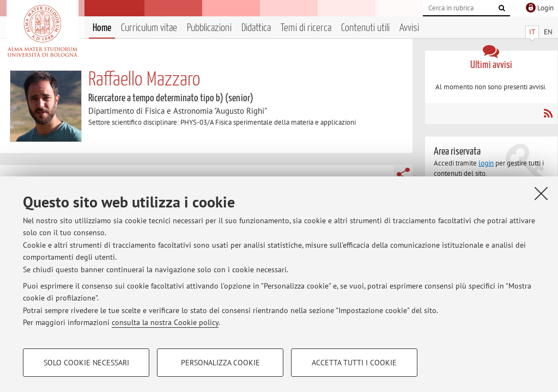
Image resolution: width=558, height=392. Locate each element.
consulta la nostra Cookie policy (165, 322)
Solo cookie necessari (86, 363)
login (486, 163)
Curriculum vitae (149, 28)
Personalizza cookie (220, 363)
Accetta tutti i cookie (354, 363)
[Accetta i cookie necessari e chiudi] (541, 193)
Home (102, 28)
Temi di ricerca (306, 28)
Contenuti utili (365, 28)
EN (548, 32)
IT (532, 32)
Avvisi (409, 28)
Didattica (256, 28)
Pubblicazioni (209, 28)
